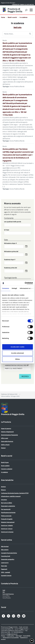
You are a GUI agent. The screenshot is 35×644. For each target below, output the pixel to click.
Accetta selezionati (17, 353)
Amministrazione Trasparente (9, 435)
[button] (28, 365)
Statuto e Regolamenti (7, 432)
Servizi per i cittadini (7, 525)
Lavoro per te (5, 563)
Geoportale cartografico (8, 559)
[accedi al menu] (31, 10)
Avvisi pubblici (5, 466)
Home (3, 17)
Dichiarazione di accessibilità (11, 638)
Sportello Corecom (6, 575)
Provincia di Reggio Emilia (15, 10)
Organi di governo (6, 428)
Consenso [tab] (6, 288)
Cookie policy (10, 636)
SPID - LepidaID (6, 572)
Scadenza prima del (10, 268)
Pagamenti (4, 569)
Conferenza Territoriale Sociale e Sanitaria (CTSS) (15, 493)
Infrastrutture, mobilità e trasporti (11, 496)
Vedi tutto (17, 27)
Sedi (4, 590)
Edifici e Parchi (5, 445)
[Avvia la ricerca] (30, 34)
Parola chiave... (9, 34)
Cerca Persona (7, 598)
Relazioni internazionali (8, 522)
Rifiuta (17, 359)
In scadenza (4, 472)
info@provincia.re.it (12, 634)
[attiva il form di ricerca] (26, 10)
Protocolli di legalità (7, 519)
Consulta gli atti (6, 556)
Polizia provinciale (6, 516)
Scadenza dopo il (10, 260)
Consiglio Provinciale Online (9, 553)
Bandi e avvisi (12, 17)
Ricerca (25, 376)
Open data (4, 566)
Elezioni (3, 448)
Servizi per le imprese (7, 532)
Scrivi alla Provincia (8, 594)
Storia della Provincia (7, 441)
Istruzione (4, 500)
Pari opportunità (6, 509)
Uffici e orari (5, 438)
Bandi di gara (5, 462)
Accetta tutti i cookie (17, 347)
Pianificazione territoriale (8, 512)
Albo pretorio (5, 550)
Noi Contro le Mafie (7, 503)
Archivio (3, 487)
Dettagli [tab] (14, 288)
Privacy (3, 636)
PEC (4, 592)
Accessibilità (27, 636)
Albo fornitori (5, 546)
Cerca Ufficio (6, 596)
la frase (7, 230)
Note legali (19, 636)
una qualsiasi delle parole (13, 222)
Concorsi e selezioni (7, 469)
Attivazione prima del (11, 252)
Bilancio (3, 490)
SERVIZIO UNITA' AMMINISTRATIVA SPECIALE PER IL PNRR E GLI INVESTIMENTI (18, 365)
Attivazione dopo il (10, 243)
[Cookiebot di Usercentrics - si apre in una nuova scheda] (25, 283)
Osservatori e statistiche (8, 506)
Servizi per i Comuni (7, 529)
